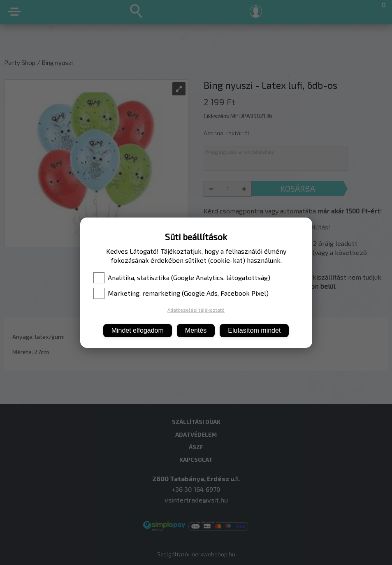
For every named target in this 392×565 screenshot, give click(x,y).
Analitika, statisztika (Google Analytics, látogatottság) (182, 278)
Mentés (196, 330)
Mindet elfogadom (138, 330)
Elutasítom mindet (254, 330)
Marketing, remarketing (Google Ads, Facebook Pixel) (181, 293)
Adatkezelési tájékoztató (196, 310)
